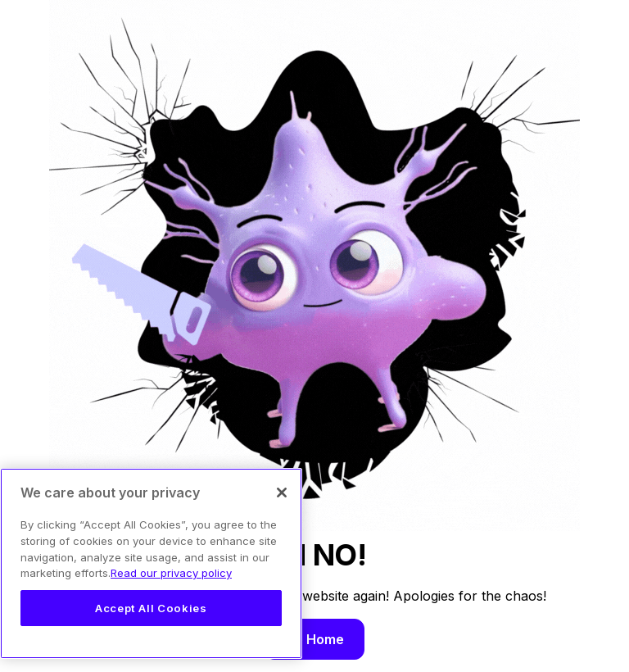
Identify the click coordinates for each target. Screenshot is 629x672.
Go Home (314, 639)
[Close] (282, 493)
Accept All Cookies (151, 608)
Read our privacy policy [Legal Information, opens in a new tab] (171, 573)
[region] (151, 563)
